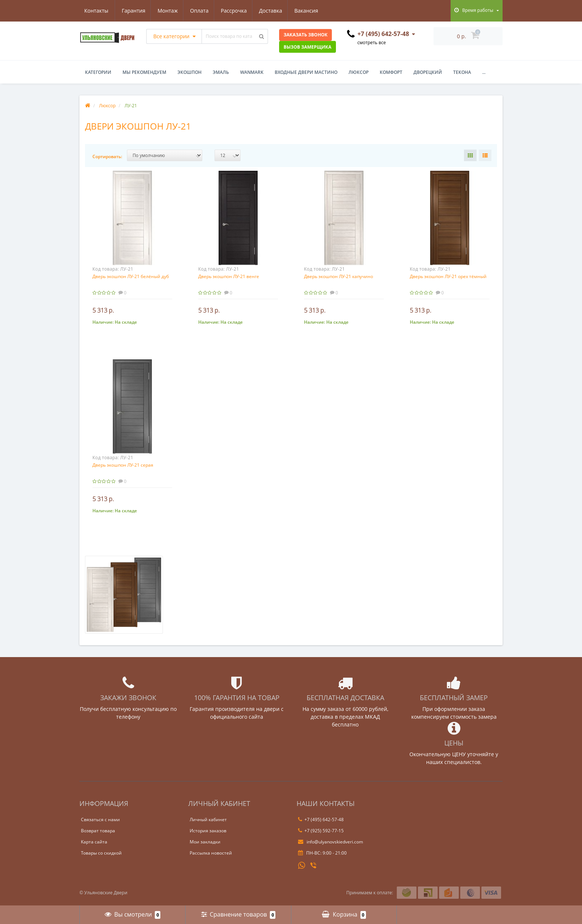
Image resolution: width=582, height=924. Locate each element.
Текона (462, 72)
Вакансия (275, 11)
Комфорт (391, 72)
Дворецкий (428, 72)
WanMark (252, 72)
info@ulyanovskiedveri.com (331, 842)
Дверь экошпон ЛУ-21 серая (123, 465)
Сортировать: (107, 156)
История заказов (208, 831)
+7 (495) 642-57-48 (321, 819)
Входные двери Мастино (306, 72)
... (484, 72)
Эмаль (221, 72)
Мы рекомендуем (144, 72)
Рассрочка (200, 11)
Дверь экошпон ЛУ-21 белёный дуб (131, 276)
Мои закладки (205, 842)
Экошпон (189, 72)
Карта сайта (94, 842)
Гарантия (96, 11)
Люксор (359, 72)
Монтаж (132, 11)
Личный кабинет (208, 819)
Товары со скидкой (101, 853)
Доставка (238, 11)
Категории (98, 72)
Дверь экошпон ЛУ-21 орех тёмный (448, 276)
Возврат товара (98, 831)
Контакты (312, 11)
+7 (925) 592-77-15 (321, 831)
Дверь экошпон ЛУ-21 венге (229, 276)
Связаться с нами (100, 819)
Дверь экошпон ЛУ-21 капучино (339, 276)
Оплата (164, 11)
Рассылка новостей (211, 853)
